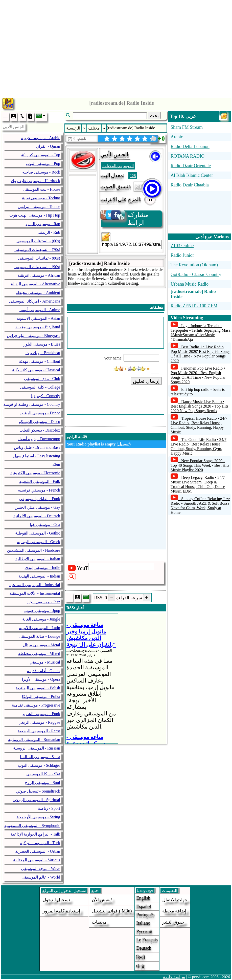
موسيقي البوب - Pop (43, 164)
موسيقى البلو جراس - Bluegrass (33, 336)
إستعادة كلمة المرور (61, 911)
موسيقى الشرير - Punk (41, 714)
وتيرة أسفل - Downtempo (39, 439)
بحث (154, 116)
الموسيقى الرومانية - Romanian (34, 740)
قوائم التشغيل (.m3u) (112, 911)
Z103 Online (182, 246)
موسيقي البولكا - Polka (41, 697)
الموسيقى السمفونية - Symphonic (32, 826)
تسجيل (124, 444)
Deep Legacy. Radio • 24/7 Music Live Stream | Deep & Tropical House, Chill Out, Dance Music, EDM (198, 484)
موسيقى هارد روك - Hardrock (36, 181)
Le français (147, 940)
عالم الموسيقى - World (41, 877)
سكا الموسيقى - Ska (43, 774)
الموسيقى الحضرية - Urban (38, 851)
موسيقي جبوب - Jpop (42, 611)
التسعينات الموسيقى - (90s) (37, 267)
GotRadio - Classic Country (196, 274)
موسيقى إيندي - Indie (42, 568)
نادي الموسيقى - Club (42, 379)
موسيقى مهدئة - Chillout (40, 361)
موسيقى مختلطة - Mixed (39, 654)
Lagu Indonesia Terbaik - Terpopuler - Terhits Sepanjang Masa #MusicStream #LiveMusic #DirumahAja (201, 333)
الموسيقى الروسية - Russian (37, 748)
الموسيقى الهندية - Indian (39, 576)
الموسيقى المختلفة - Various (37, 860)
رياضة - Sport (49, 808)
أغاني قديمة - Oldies (44, 671)
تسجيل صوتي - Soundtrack (38, 791)
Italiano (143, 923)
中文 (141, 966)
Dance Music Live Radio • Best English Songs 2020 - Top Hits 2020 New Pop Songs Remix (200, 406)
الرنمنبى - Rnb (48, 232)
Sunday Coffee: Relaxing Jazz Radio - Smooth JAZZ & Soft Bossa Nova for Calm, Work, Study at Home (200, 506)
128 (133, 176)
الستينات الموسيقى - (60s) (38, 241)
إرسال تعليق (146, 381)
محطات (99, 922)
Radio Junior (182, 255)
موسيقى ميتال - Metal (42, 645)
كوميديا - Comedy (46, 396)
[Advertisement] (116, 47)
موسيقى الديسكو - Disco (40, 422)
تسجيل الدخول (56, 900)
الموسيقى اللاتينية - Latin (40, 628)
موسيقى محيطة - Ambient (38, 293)
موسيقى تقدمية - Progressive (36, 705)
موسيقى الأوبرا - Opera (41, 679)
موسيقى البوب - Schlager (39, 765)
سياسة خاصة (174, 977)
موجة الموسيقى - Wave (40, 869)
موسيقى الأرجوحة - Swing (38, 817)
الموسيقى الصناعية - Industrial (35, 585)
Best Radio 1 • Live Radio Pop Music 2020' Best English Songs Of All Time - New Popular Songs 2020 (200, 354)
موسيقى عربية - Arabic (41, 138)
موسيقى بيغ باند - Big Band (38, 327)
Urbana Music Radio (190, 284)
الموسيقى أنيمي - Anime (40, 310)
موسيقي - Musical (45, 662)
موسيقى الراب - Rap (43, 224)
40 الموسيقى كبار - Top (41, 155)
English (143, 898)
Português (145, 915)
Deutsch (144, 948)
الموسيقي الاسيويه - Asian (38, 318)
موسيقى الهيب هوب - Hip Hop (35, 215)
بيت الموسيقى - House (41, 189)
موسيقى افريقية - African (39, 275)
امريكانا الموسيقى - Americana (35, 301)
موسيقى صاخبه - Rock (41, 172)
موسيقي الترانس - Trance (39, 207)
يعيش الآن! (102, 900)
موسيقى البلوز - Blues (42, 344)
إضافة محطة (174, 911)
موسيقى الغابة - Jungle (41, 619)
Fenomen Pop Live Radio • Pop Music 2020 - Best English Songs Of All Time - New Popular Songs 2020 (198, 375)
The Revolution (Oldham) (194, 265)
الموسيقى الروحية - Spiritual (36, 800)
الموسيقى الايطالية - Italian (38, 559)
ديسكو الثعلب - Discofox (40, 430)
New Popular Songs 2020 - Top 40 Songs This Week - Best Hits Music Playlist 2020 (200, 465)
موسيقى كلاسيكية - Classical (36, 370)
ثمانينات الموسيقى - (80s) (39, 258)
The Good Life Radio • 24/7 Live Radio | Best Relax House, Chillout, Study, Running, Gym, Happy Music (199, 446)
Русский (144, 931)
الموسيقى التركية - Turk (40, 843)
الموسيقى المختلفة (118, 166)
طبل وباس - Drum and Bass (37, 447)
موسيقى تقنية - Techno (41, 198)
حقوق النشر (173, 922)
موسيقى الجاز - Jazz (43, 602)
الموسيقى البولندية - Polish (38, 688)
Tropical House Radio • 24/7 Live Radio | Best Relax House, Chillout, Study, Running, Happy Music (199, 425)
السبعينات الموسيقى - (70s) (37, 250)
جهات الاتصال (175, 900)
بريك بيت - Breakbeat (43, 353)
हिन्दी (141, 957)
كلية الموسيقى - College (40, 387)
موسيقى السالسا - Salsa (40, 757)
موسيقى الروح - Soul (43, 783)
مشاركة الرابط (125, 218)
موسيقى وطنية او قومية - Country (32, 404)
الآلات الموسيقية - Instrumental (35, 593)
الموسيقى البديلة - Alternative (35, 284)
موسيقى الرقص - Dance (40, 413)
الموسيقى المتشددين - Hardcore (34, 550)
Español (144, 906)
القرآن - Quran (48, 146)
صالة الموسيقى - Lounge (39, 636)
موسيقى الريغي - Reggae (39, 722)
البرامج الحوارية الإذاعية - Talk (35, 834)
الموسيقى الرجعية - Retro (39, 731)
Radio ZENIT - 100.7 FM (194, 306)
